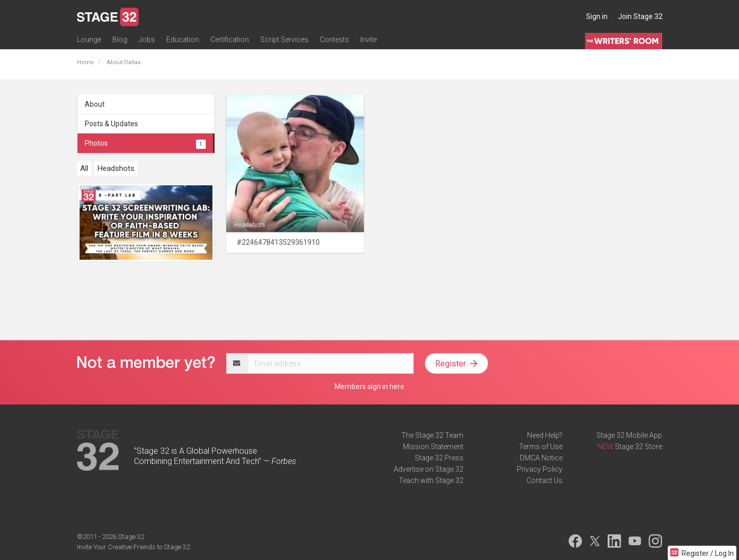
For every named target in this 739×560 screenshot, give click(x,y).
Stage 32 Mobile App (629, 435)
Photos (145, 143)
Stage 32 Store (638, 447)
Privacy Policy (540, 469)
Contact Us (544, 480)
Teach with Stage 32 (431, 480)
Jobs (147, 40)
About (95, 104)
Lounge (89, 40)
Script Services (284, 40)
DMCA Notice (541, 458)
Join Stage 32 (640, 16)
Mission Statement (433, 447)
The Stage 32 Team (432, 435)
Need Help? (545, 435)
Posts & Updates (111, 124)
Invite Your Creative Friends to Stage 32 (133, 547)
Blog (120, 40)
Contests (334, 40)
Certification (230, 40)
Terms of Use (541, 447)
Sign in (597, 16)
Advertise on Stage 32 (429, 469)
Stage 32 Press (439, 458)
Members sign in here (369, 387)
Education (183, 40)
